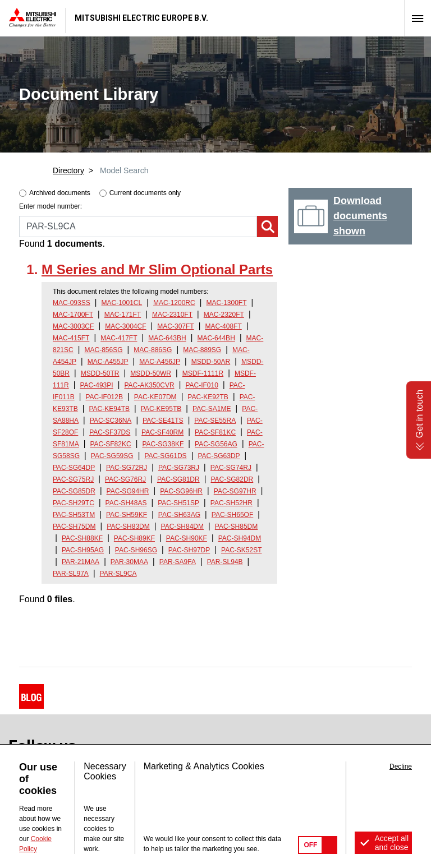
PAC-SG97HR (235, 491)
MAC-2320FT (224, 315)
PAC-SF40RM (162, 432)
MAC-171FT (123, 315)
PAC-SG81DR (178, 479)
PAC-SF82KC (110, 444)
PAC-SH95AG (83, 550)
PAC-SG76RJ (125, 479)
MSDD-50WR (151, 373)
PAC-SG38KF (163, 444)
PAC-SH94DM (240, 538)
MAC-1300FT (227, 303)
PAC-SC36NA (111, 421)
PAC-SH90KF (187, 538)
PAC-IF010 (201, 385)
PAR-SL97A (71, 574)
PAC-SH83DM (128, 527)
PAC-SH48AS (126, 503)
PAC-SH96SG (136, 550)
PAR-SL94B (225, 562)
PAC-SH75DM (74, 527)
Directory (68, 170)
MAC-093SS (72, 303)
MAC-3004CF (125, 326)
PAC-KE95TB (161, 409)
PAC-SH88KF (82, 538)
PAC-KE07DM (155, 397)
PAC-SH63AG (179, 515)
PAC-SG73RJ (179, 468)
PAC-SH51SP (178, 503)
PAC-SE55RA (215, 421)
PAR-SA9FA (178, 562)
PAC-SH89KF (134, 538)
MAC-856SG (104, 350)
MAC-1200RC (174, 303)
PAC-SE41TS (163, 421)
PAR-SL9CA (118, 574)
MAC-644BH (216, 338)
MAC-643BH (167, 338)
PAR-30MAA (129, 562)
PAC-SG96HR (181, 491)
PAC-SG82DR (232, 479)
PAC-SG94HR (128, 491)
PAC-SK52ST (241, 550)
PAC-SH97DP (189, 550)
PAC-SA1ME (212, 409)
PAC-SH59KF (127, 515)
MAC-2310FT (172, 315)
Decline (401, 767)
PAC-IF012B (104, 397)
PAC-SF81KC (215, 432)
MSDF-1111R (203, 373)
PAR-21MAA (81, 562)
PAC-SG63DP (219, 456)
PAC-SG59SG (112, 456)
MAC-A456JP (160, 362)
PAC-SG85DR (74, 491)
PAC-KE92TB (208, 397)
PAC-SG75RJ (73, 479)
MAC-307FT (175, 326)
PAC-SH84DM (182, 527)
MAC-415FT (71, 338)
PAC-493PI (96, 385)
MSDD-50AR (211, 362)
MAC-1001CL (122, 303)
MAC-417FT (119, 338)
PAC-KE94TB (109, 409)
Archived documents (60, 193)
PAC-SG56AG (216, 444)
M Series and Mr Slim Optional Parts (157, 269)
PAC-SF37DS (110, 432)
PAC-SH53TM (74, 515)
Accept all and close (391, 843)
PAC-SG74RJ (231, 468)
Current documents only (145, 193)
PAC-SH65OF (232, 515)
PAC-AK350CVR (149, 385)
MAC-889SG (202, 350)
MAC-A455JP (108, 362)
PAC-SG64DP (74, 468)
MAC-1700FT (73, 315)
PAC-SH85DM (236, 527)
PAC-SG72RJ (127, 468)
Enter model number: (51, 206)
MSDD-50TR (100, 373)
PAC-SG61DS (165, 456)
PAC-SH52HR (231, 503)
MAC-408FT (223, 326)
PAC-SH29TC (74, 503)
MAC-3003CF (73, 326)
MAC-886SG (153, 350)
